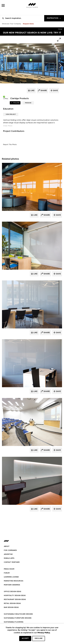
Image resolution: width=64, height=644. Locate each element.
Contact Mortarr (12, 562)
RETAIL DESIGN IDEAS (12, 603)
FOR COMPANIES (10, 550)
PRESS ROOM (9, 569)
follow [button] (16, 103)
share (43, 91)
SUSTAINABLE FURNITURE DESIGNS (18, 618)
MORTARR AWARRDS (12, 585)
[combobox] (54, 18)
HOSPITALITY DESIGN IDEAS (15, 595)
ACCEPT (25, 638)
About (7, 546)
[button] (3, 5)
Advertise (8, 554)
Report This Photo (10, 145)
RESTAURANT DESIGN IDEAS (15, 599)
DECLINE (39, 638)
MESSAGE (28, 103)
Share (46, 215)
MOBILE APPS (9, 558)
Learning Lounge (11, 577)
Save (58, 215)
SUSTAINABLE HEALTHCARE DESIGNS (18, 614)
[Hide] (60, 29)
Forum (7, 573)
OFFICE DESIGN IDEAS (13, 592)
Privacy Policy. (44, 633)
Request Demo (28, 24)
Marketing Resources (14, 581)
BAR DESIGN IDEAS (11, 607)
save (55, 91)
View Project (11, 114)
